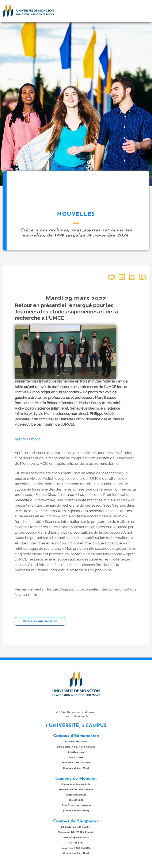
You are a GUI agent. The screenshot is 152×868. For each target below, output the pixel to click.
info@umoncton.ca (76, 795)
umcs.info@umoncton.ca (76, 838)
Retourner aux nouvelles (40, 621)
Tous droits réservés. (76, 716)
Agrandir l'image (28, 439)
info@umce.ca (76, 752)
